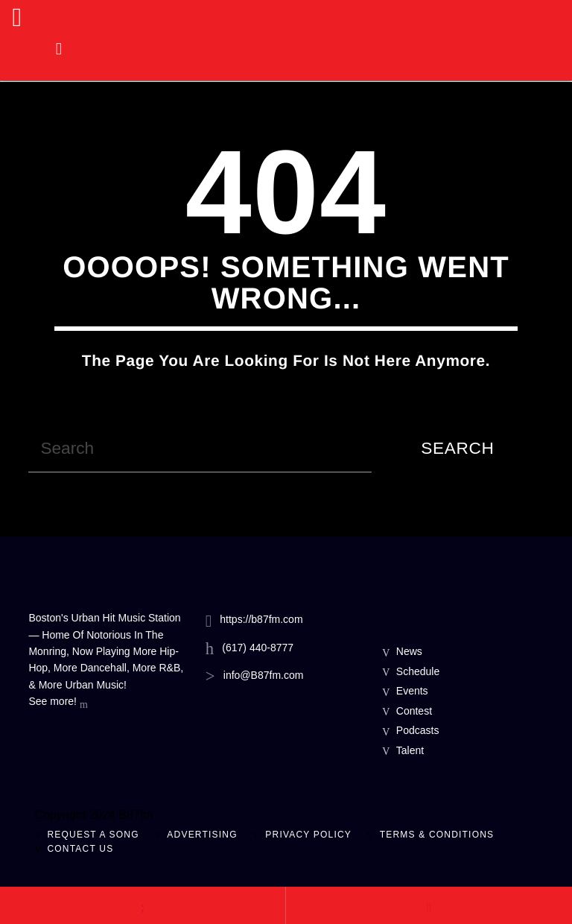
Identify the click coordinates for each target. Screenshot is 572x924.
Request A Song (93, 835)
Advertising (202, 835)
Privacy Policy (308, 835)
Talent (410, 750)
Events (412, 691)
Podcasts (418, 730)
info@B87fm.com (264, 675)
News (409, 651)
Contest (414, 711)
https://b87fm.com (261, 619)
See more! (58, 703)
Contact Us (80, 849)
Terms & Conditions (437, 835)
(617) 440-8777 (258, 648)
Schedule (418, 671)
